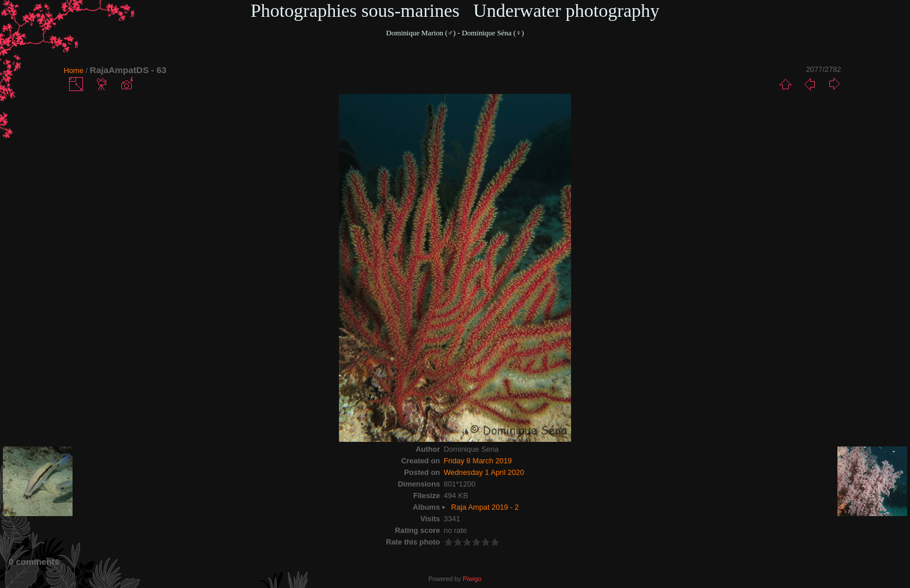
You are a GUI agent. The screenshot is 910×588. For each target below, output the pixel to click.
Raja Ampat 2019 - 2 (485, 507)
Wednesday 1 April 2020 (484, 472)
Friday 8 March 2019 (478, 461)
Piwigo (472, 579)
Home (74, 70)
